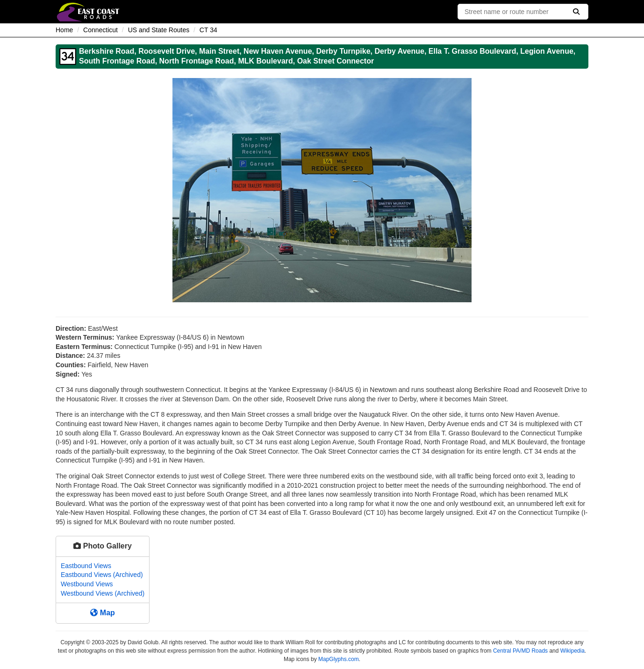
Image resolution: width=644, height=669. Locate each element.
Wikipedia (572, 651)
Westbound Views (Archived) (103, 593)
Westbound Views (87, 584)
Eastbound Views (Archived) (102, 575)
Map (102, 613)
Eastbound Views (86, 566)
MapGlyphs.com (339, 659)
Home (64, 30)
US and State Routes (159, 30)
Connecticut (100, 30)
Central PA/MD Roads (520, 651)
